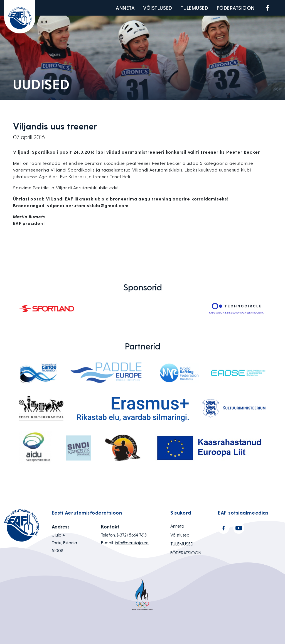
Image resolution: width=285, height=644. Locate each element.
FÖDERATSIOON (236, 8)
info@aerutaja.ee (132, 543)
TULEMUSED (195, 8)
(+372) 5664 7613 (132, 535)
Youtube (281, 8)
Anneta (125, 8)
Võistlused (158, 8)
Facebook (267, 8)
